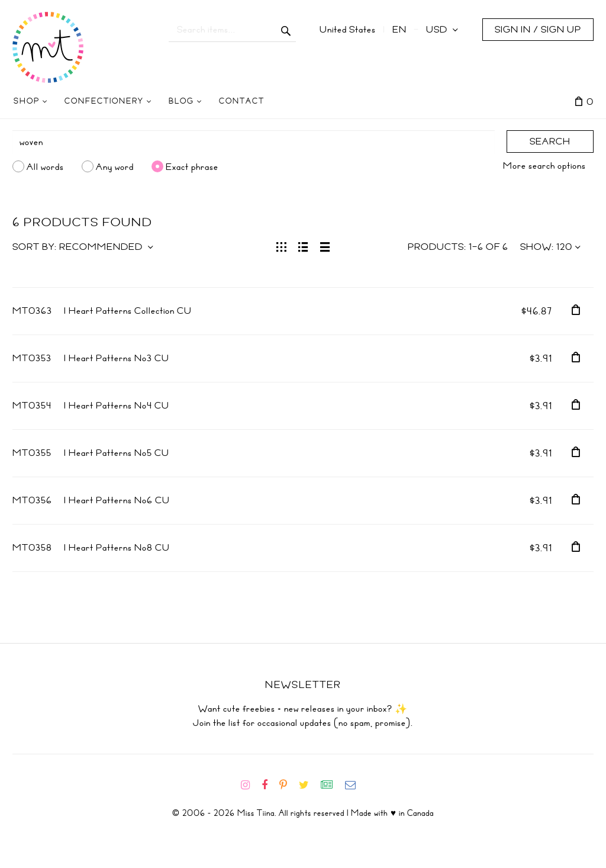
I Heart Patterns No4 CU (117, 406)
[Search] (254, 142)
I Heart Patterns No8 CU (117, 548)
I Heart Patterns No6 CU (117, 500)
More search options (544, 166)
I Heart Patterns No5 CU (117, 453)
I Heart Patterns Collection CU (128, 311)
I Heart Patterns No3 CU (117, 358)
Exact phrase (192, 166)
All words (45, 166)
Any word (115, 166)
